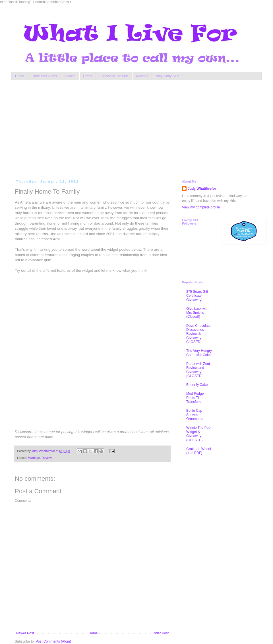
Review (46, 458)
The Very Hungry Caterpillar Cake (199, 353)
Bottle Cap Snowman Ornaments (195, 415)
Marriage (34, 458)
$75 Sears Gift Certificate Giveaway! (197, 296)
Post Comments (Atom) (53, 641)
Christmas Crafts (44, 76)
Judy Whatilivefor (202, 189)
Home (20, 76)
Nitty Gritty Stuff (167, 76)
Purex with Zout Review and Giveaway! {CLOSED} (198, 370)
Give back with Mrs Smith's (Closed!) (197, 313)
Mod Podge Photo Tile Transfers (195, 398)
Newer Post (25, 633)
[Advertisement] (117, 129)
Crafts (88, 76)
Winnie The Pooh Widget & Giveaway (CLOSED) (199, 434)
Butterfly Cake (197, 385)
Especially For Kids (114, 76)
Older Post (161, 633)
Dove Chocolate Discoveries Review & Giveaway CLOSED (198, 334)
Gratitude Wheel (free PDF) (199, 451)
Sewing (70, 76)
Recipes (142, 76)
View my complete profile (201, 207)
